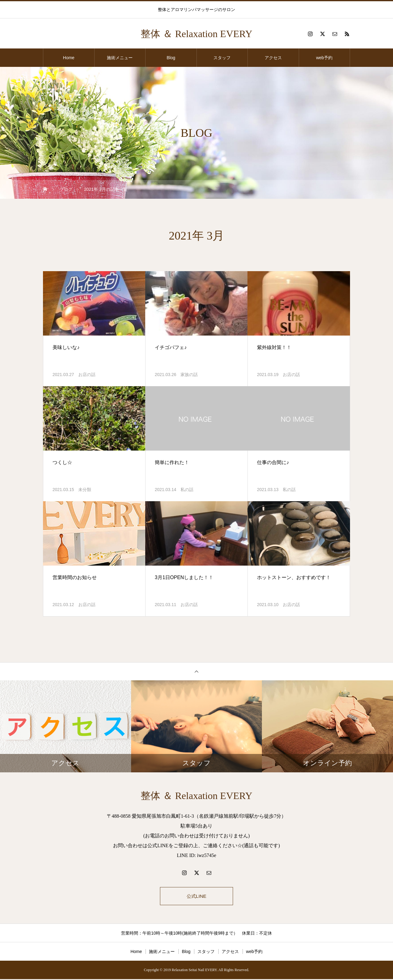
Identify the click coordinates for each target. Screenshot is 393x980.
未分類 (85, 490)
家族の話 (189, 375)
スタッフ (222, 58)
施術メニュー (120, 58)
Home (69, 58)
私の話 (187, 490)
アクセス (273, 58)
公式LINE (196, 896)
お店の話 (87, 375)
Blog (171, 58)
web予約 (324, 58)
